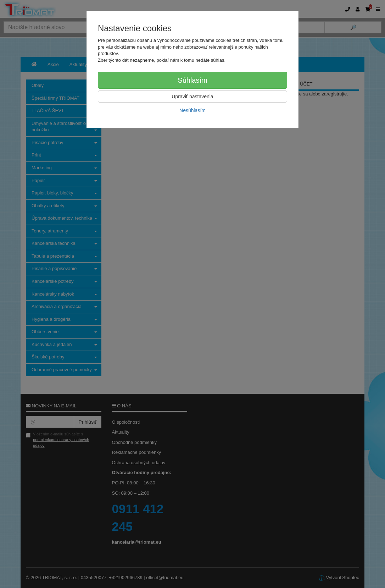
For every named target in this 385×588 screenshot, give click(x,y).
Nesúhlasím (192, 110)
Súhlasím (192, 80)
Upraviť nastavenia (192, 97)
